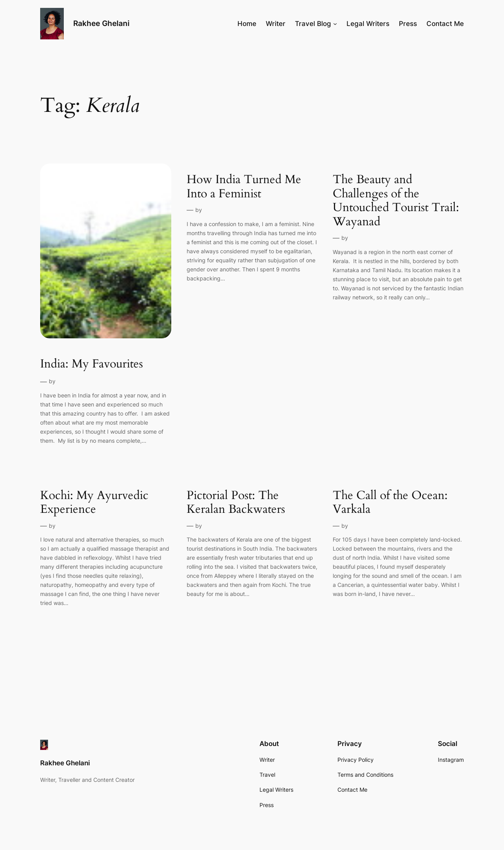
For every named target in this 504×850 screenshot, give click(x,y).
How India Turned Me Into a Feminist (244, 187)
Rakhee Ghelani (101, 23)
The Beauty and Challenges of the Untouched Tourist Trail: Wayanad (396, 201)
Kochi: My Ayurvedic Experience (94, 503)
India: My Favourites (92, 364)
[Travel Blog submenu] (335, 24)
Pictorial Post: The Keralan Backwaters (236, 503)
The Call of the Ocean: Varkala (390, 503)
